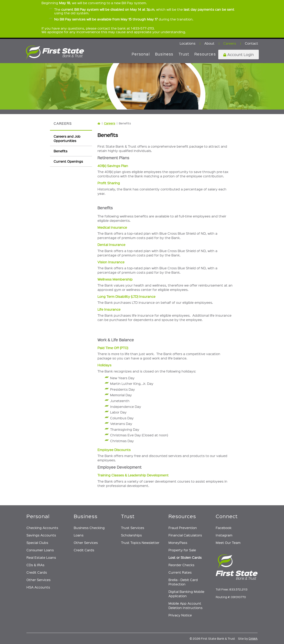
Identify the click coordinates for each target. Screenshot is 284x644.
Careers (110, 123)
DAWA (253, 638)
